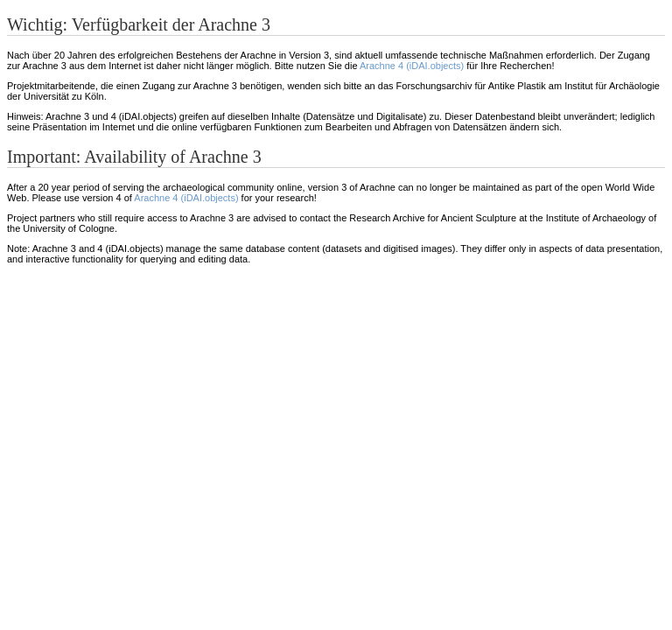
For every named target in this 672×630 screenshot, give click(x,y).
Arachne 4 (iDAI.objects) (412, 66)
